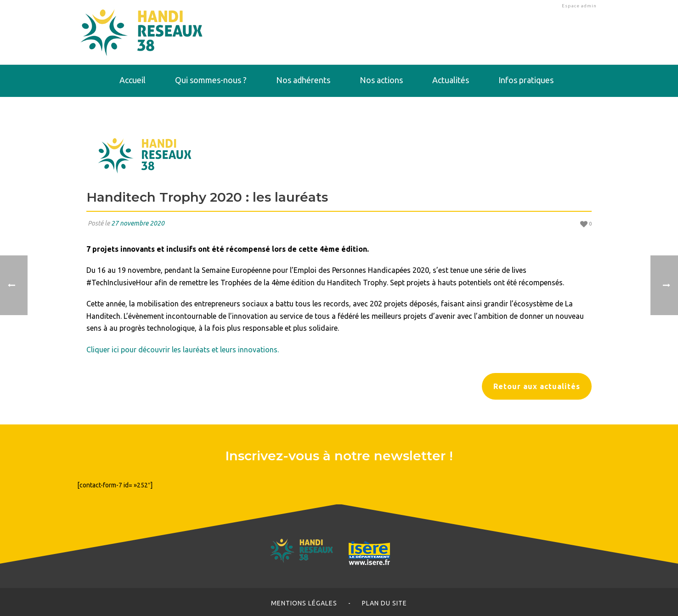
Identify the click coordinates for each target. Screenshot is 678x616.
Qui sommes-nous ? (211, 80)
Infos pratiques (526, 80)
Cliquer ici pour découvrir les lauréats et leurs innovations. (183, 350)
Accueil (133, 80)
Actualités (451, 80)
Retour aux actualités (537, 386)
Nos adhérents (303, 80)
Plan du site (384, 603)
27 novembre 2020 (138, 223)
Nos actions (381, 80)
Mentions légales (304, 603)
